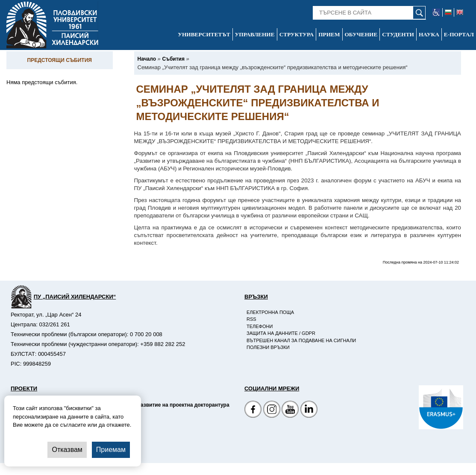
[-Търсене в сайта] (369, 13)
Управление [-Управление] (255, 34)
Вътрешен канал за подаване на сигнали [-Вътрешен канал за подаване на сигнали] (301, 340)
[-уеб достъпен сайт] (436, 12)
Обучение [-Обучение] (361, 34)
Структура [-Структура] (297, 34)
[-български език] (448, 12)
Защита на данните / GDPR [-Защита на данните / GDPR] (281, 333)
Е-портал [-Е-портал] (459, 34)
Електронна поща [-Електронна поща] (270, 312)
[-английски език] (460, 12)
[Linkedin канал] (309, 410)
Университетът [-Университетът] (204, 34)
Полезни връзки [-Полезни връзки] (268, 347)
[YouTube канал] (290, 410)
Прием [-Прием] (329, 34)
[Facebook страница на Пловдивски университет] (253, 410)
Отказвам (67, 450)
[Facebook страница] (272, 410)
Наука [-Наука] (429, 34)
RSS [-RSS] (251, 319)
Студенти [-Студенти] (398, 34)
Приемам (111, 450)
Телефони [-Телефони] (260, 326)
